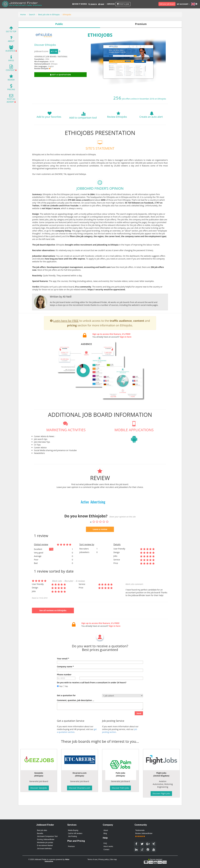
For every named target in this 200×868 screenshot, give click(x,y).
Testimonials (140, 830)
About (11, 40)
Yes (60, 700)
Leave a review (100, 543)
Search (93, 4)
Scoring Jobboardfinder (46, 839)
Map (101, 4)
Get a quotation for (66, 709)
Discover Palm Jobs (120, 788)
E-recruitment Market (45, 845)
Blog (105, 833)
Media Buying (73, 830)
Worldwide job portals (45, 843)
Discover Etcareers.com (80, 788)
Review (11, 78)
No (65, 700)
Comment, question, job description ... (76, 714)
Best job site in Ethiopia (49, 14)
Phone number (64, 688)
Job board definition (44, 849)
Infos (11, 59)
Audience (10, 49)
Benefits (40, 833)
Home (23, 14)
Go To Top (11, 30)
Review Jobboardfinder (144, 835)
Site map (113, 859)
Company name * (65, 680)
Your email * (63, 672)
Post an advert (11, 99)
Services (110, 4)
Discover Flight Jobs (161, 793)
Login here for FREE (66, 334)
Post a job (123, 4)
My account (183, 4)
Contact (106, 850)
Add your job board (167, 4)
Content (10, 69)
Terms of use (92, 859)
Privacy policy (103, 859)
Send (139, 727)
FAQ (105, 843)
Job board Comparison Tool (47, 836)
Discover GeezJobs (39, 788)
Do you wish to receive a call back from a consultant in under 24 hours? (92, 696)
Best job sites (42, 830)
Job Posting (72, 836)
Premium (71, 846)
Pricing (11, 88)
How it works (80, 4)
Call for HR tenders (75, 833)
